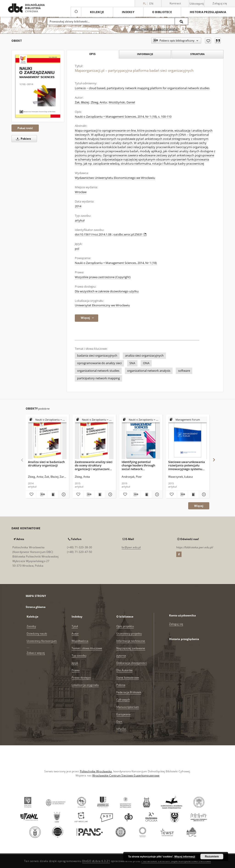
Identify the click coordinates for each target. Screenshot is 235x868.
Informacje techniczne (131, 641)
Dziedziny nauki (37, 634)
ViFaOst (121, 729)
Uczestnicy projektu (129, 634)
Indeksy (128, 12)
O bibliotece (162, 12)
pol (77, 249)
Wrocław (81, 192)
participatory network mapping (98, 378)
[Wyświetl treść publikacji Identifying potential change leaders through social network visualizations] (146, 494)
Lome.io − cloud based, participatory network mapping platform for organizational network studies (142, 88)
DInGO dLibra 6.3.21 (96, 861)
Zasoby (31, 626)
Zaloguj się (220, 3)
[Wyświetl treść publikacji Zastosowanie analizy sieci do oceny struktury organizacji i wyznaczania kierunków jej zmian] (100, 494)
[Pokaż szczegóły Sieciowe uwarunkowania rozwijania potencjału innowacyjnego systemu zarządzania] (203, 494)
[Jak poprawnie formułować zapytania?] (185, 29)
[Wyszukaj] (182, 21)
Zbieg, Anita (99, 102)
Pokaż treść (25, 128)
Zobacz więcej (36, 653)
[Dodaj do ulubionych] (208, 41)
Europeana (123, 714)
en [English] (151, 4)
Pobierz (23, 139)
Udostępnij (197, 4)
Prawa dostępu (81, 678)
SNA (132, 363)
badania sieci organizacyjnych (97, 356)
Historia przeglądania (208, 12)
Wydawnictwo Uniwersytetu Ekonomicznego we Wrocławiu (115, 178)
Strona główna (36, 607)
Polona (121, 685)
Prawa (76, 670)
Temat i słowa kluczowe (87, 648)
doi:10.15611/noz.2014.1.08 (93, 234)
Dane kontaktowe (128, 678)
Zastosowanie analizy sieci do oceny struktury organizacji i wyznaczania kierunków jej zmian (94, 465)
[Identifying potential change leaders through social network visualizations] (141, 438)
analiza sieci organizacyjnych (144, 356)
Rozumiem (212, 857)
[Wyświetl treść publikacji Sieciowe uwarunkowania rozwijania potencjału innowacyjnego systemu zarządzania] (193, 494)
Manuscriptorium (128, 707)
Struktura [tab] (197, 54)
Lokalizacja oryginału (85, 685)
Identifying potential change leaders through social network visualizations (138, 465)
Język (75, 663)
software (184, 371)
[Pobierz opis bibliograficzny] (42, 494)
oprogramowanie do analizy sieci (99, 363)
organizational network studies (98, 371)
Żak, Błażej (82, 102)
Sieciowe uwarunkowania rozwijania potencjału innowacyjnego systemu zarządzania (187, 465)
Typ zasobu (79, 656)
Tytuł (75, 626)
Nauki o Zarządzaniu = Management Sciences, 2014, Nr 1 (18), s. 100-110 (123, 117)
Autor (75, 634)
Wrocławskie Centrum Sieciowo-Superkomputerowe (126, 775)
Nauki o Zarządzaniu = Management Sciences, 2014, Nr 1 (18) (116, 263)
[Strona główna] (76, 12)
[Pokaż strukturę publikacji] (47, 420)
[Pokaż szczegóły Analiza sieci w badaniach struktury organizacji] (63, 494)
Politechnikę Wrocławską (96, 771)
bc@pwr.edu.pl (131, 547)
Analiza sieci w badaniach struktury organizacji (46, 464)
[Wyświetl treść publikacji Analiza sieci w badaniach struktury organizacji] (53, 494)
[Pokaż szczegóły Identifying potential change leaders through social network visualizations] (157, 494)
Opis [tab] (92, 54)
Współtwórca (80, 641)
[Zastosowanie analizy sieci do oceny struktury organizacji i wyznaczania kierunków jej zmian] (94, 438)
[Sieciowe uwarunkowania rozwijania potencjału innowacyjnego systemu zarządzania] (188, 438)
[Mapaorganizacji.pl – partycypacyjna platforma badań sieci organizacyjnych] (38, 86)
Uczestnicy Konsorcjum (42, 641)
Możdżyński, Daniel (122, 102)
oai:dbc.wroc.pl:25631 (130, 234)
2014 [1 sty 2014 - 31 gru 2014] (78, 206)
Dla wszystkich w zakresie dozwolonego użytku (107, 291)
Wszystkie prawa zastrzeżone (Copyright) (103, 277)
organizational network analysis (149, 371)
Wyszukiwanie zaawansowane (154, 29)
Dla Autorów (124, 670)
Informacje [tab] (145, 54)
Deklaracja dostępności (132, 663)
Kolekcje (97, 12)
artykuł (80, 220)
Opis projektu (125, 626)
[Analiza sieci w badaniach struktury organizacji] (47, 438)
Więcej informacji (185, 857)
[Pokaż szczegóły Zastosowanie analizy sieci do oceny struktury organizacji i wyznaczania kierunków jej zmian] (110, 494)
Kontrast (175, 3)
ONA (146, 363)
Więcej (199, 506)
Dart (119, 722)
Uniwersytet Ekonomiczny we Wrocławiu (102, 305)
